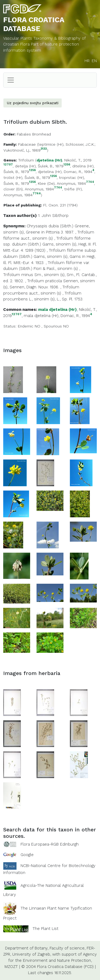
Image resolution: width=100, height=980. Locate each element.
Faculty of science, (67, 948)
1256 (67, 165)
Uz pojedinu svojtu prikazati (33, 103)
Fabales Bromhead (34, 134)
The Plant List (45, 929)
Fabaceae (27, 144)
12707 (8, 165)
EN (94, 61)
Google (27, 855)
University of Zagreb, (32, 954)
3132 (44, 149)
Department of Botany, (27, 948)
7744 (90, 182)
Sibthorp (60, 216)
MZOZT (11, 967)
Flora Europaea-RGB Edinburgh (50, 844)
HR (87, 61)
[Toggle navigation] (11, 80)
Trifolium (26, 160)
